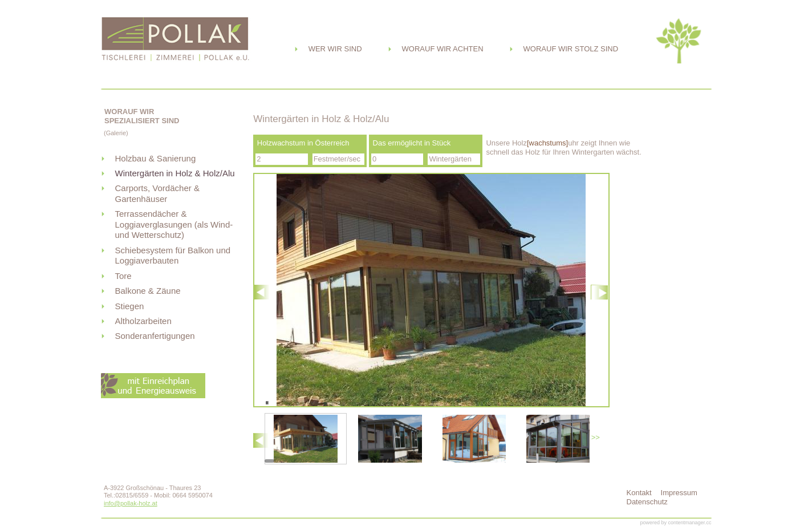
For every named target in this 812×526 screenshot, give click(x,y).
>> (596, 437)
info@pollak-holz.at (131, 503)
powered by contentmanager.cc (675, 523)
